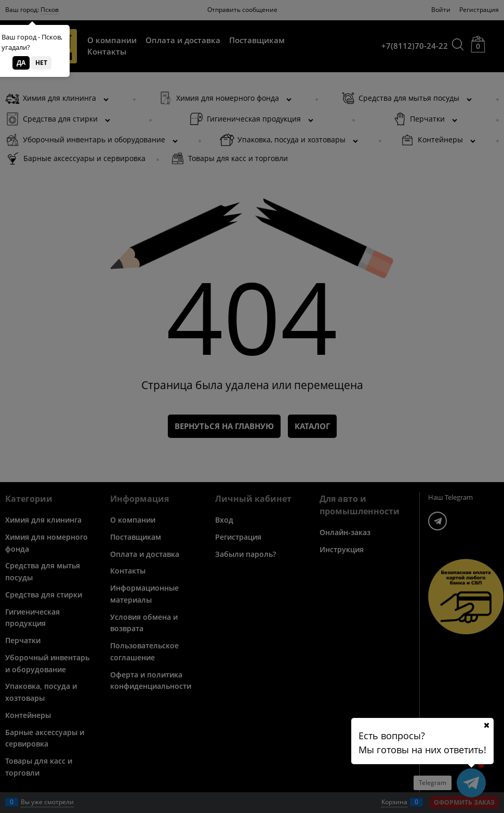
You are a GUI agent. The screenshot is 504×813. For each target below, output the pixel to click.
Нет (41, 63)
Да (21, 63)
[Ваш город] (486, 725)
